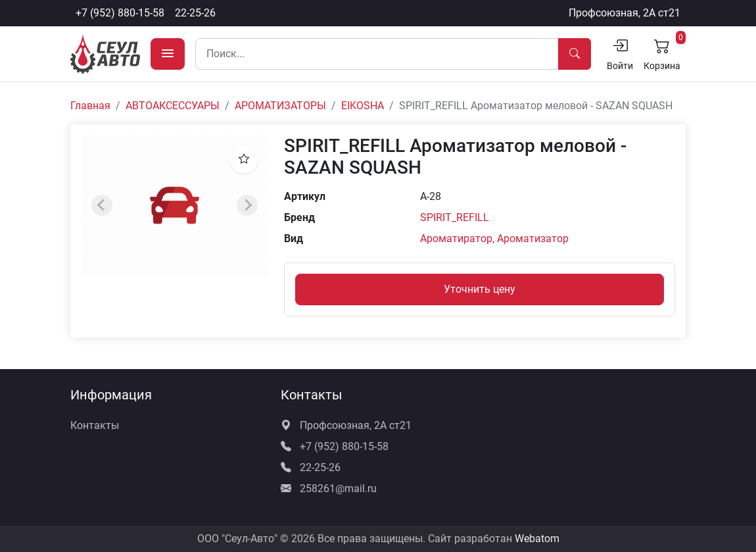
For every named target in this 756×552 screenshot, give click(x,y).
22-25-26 (195, 13)
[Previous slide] (102, 205)
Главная (90, 106)
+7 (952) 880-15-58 (120, 13)
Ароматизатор (533, 238)
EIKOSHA (363, 106)
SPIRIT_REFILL (455, 217)
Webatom (537, 539)
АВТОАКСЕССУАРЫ (173, 106)
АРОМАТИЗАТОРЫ (280, 106)
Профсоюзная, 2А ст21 (625, 13)
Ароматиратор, (459, 238)
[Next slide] (247, 205)
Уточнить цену (480, 289)
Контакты (95, 425)
